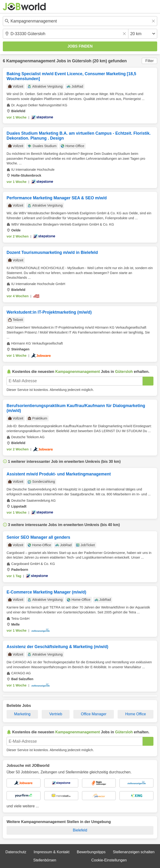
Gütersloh (82, 61)
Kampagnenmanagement (31, 61)
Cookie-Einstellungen (109, 860)
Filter (149, 61)
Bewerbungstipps (91, 852)
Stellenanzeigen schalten (134, 852)
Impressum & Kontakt (52, 852)
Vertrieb (56, 714)
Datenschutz (16, 852)
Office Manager (94, 714)
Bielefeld (80, 830)
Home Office (136, 714)
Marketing (22, 714)
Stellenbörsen (45, 860)
